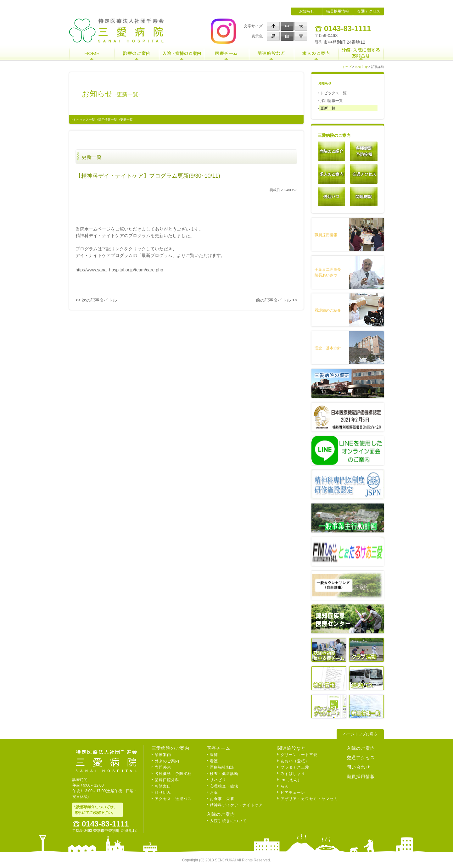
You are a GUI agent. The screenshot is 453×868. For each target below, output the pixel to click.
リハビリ (218, 780)
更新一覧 (126, 120)
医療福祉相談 (222, 767)
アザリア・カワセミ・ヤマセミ (309, 799)
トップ (347, 67)
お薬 (214, 793)
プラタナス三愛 (295, 767)
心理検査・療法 (224, 786)
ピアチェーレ (293, 793)
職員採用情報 (338, 11)
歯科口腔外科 (167, 780)
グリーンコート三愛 (299, 755)
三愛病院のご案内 (171, 748)
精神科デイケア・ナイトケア (236, 805)
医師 (214, 755)
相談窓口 (163, 786)
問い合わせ (358, 767)
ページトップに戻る (360, 734)
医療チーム (218, 748)
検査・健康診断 (224, 774)
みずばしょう (293, 774)
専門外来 (163, 767)
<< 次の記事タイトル (96, 300)
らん (285, 786)
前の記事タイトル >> (277, 300)
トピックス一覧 (84, 120)
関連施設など (292, 748)
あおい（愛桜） (295, 761)
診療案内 (163, 755)
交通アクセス (369, 11)
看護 (214, 761)
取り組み (163, 793)
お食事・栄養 (222, 799)
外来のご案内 (167, 761)
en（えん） (291, 780)
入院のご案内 (221, 814)
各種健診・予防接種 (173, 774)
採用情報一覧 (108, 120)
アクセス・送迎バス (173, 799)
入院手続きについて (228, 821)
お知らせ (307, 11)
